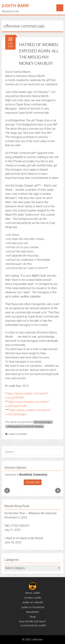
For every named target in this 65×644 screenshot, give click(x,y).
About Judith (32, 593)
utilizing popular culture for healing (25, 426)
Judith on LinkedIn (32, 602)
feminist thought (43, 422)
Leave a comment (16, 434)
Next (58, 491)
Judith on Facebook (33, 607)
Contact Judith (32, 598)
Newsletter (33, 612)
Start (31, 485)
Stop (34, 485)
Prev (7, 491)
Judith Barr (15, 5)
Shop (33, 617)
